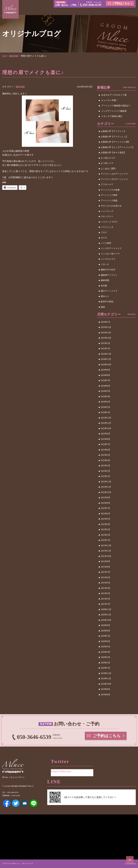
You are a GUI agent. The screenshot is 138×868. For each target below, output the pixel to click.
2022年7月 (105, 508)
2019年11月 (106, 679)
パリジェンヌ (107, 227)
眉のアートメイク (109, 291)
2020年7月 (105, 636)
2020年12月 (106, 609)
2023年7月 (105, 444)
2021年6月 (105, 577)
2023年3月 (105, 466)
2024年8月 (105, 375)
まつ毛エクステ (108, 158)
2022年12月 (106, 482)
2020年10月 (106, 620)
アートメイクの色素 (110, 190)
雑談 (103, 307)
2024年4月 (105, 396)
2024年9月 (105, 370)
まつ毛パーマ (107, 163)
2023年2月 (105, 471)
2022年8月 (105, 503)
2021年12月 (106, 545)
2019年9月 (105, 689)
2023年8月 (105, 439)
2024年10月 (106, 364)
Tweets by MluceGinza (61, 771)
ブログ (104, 232)
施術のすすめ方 (108, 270)
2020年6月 (105, 641)
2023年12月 (106, 418)
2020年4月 (105, 652)
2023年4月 (105, 460)
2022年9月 (105, 498)
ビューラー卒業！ (110, 100)
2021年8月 (105, 567)
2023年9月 (105, 434)
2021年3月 (105, 593)
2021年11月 (106, 551)
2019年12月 (106, 673)
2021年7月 (105, 572)
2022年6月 (105, 513)
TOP (4, 56)
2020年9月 (105, 625)
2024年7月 (105, 380)
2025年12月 (106, 327)
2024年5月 (105, 391)
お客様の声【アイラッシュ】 (114, 137)
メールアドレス (25, 803)
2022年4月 (105, 524)
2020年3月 (105, 657)
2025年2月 (105, 343)
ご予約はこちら (121, 4)
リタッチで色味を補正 (112, 116)
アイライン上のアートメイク (114, 174)
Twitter (16, 803)
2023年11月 (106, 423)
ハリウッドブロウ (109, 222)
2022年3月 (105, 530)
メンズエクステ (108, 259)
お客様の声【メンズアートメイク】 (118, 147)
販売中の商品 (107, 302)
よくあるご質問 (108, 168)
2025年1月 (105, 349)
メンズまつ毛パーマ (110, 254)
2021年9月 (105, 561)
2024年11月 (106, 359)
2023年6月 (105, 450)
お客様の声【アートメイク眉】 (115, 142)
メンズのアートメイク (111, 248)
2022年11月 (106, 487)
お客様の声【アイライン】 (113, 131)
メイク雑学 (106, 243)
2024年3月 (105, 402)
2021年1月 (105, 604)
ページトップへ (130, 860)
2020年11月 (106, 615)
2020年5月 (105, 647)
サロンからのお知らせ (111, 206)
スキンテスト (107, 216)
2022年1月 (105, 540)
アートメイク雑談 (109, 200)
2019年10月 (106, 684)
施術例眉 (14, 56)
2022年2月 (105, 535)
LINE (34, 803)
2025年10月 (106, 338)
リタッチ (105, 264)
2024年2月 (105, 407)
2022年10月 (106, 492)
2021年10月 (106, 556)
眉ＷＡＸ (105, 296)
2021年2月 (105, 599)
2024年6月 (105, 386)
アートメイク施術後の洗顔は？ (116, 106)
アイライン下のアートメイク (114, 179)
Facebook (7, 803)
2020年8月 (105, 631)
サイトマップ (28, 864)
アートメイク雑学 (109, 195)
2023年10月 (106, 428)
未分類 (104, 286)
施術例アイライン (109, 275)
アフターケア (107, 185)
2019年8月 (105, 694)
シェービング (107, 211)
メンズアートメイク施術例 (114, 111)
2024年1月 (105, 412)
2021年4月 (105, 588)
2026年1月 (105, 322)
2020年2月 (105, 663)
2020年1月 (105, 668)
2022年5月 (105, 519)
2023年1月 (105, 476)
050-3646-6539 (92, 5)
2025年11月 (106, 332)
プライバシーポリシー (11, 864)
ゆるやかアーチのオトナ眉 (114, 95)
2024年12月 (106, 354)
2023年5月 (105, 455)
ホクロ (104, 238)
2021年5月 (105, 583)
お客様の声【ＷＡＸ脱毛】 (113, 153)
